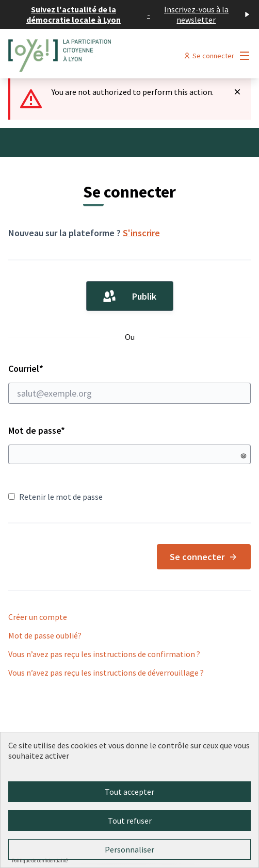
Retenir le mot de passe (55, 497)
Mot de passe (37, 430)
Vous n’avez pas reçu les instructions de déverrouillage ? (106, 673)
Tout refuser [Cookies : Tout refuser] (130, 821)
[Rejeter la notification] (237, 92)
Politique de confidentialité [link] (40, 861)
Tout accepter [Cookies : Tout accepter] (129, 792)
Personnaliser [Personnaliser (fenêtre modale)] (129, 849)
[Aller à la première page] (98, 56)
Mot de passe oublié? (45, 635)
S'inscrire (141, 233)
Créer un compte (38, 617)
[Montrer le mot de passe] (244, 456)
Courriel (129, 383)
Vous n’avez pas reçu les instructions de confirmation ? (104, 654)
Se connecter (204, 557)
